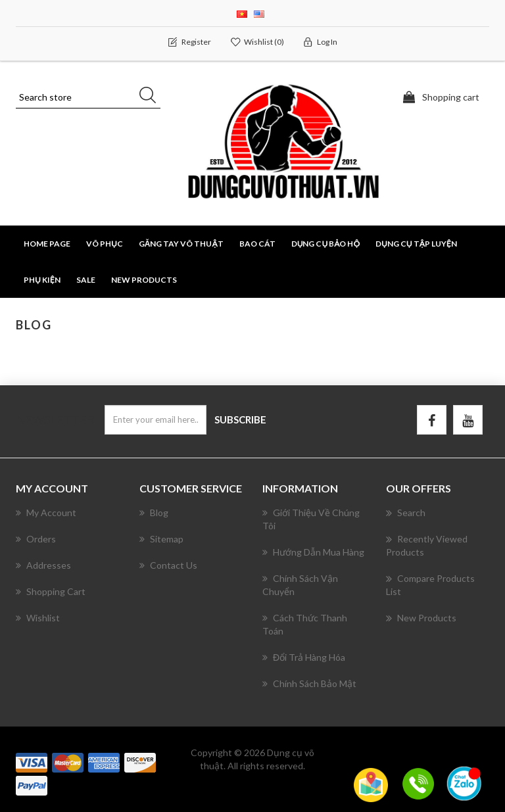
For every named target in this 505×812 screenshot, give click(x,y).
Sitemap (161, 539)
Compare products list (430, 585)
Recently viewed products (427, 545)
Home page (47, 244)
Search (406, 513)
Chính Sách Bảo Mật (309, 683)
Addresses (43, 565)
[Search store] (88, 97)
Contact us (168, 565)
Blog (154, 513)
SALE (86, 280)
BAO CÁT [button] (257, 244)
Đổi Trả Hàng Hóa (304, 657)
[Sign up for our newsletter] (156, 420)
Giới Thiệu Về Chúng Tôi (311, 519)
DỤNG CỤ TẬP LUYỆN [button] (416, 244)
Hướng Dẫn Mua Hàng (313, 552)
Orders (36, 539)
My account (46, 513)
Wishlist (38, 618)
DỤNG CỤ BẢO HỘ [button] (325, 244)
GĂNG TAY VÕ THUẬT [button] (181, 244)
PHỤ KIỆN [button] (42, 280)
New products (144, 280)
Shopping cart (51, 591)
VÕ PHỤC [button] (105, 244)
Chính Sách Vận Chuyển (300, 585)
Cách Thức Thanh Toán (305, 624)
